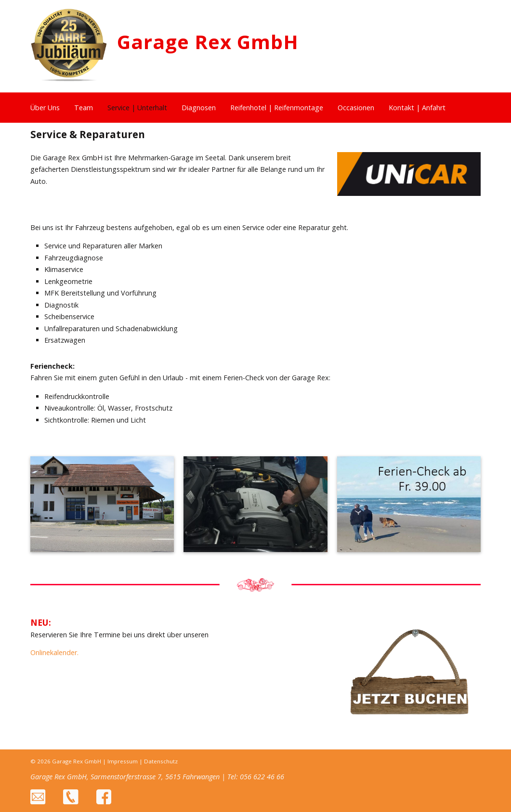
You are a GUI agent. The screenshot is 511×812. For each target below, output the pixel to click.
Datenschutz (161, 761)
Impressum (123, 761)
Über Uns (45, 108)
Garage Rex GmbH (208, 42)
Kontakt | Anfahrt (417, 108)
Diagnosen (199, 108)
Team (84, 108)
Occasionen (356, 108)
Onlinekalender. (54, 652)
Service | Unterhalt (137, 108)
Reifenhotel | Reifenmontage (277, 108)
